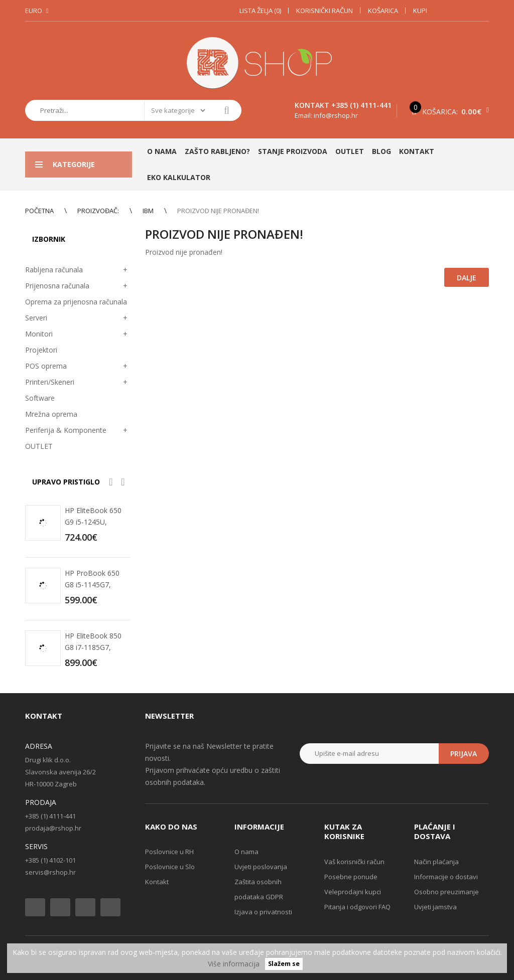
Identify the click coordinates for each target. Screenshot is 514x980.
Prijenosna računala (57, 286)
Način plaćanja (436, 862)
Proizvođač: (98, 211)
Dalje (467, 278)
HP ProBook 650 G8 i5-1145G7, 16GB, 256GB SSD (95, 584)
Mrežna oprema (51, 414)
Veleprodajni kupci (353, 892)
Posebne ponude (351, 877)
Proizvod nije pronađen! (218, 211)
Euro (34, 11)
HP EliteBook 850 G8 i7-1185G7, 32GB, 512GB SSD (95, 647)
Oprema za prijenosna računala (76, 302)
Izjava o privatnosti (263, 912)
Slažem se (284, 964)
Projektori (41, 350)
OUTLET (39, 446)
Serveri (36, 318)
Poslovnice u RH (169, 852)
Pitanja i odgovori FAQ (357, 907)
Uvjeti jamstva (435, 907)
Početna (39, 211)
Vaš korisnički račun (354, 862)
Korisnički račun (325, 11)
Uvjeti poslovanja (261, 867)
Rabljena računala (54, 270)
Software (40, 398)
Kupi (420, 11)
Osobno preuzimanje (446, 892)
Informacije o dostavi (446, 877)
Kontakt (157, 882)
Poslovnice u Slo (170, 867)
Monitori (39, 334)
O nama (246, 852)
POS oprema (46, 366)
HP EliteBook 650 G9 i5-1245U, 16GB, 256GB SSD (95, 522)
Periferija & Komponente (66, 430)
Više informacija (234, 964)
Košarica (383, 11)
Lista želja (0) (260, 11)
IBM (148, 211)
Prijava (464, 754)
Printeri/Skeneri (50, 382)
